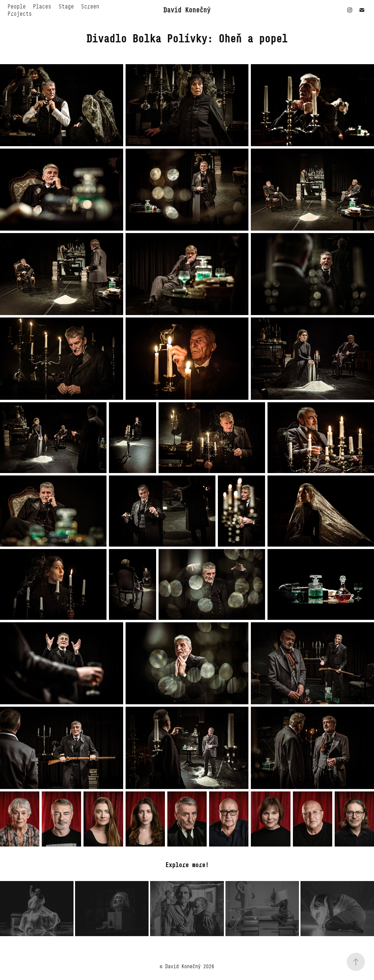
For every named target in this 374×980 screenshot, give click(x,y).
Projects (20, 14)
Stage (66, 6)
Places (42, 6)
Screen (90, 6)
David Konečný (187, 10)
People (17, 6)
